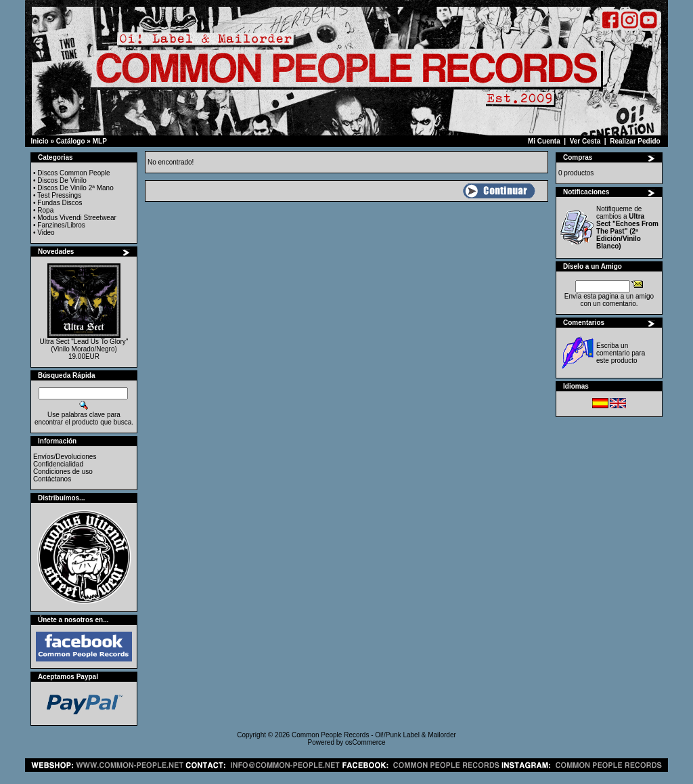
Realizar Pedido (635, 141)
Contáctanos (52, 479)
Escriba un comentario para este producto (621, 353)
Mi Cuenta (544, 141)
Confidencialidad (58, 464)
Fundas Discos (60, 203)
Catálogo (71, 141)
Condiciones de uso (63, 472)
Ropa (45, 210)
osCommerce (365, 742)
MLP (100, 141)
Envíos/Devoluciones (65, 457)
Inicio (40, 141)
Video (46, 233)
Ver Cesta (585, 141)
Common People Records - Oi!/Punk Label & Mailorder (374, 735)
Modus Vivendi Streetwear (77, 218)
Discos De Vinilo (62, 180)
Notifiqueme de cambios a (627, 227)
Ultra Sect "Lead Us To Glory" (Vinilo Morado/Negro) (84, 345)
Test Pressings (59, 195)
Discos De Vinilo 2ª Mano (75, 188)
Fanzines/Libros (61, 225)
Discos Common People (73, 173)
